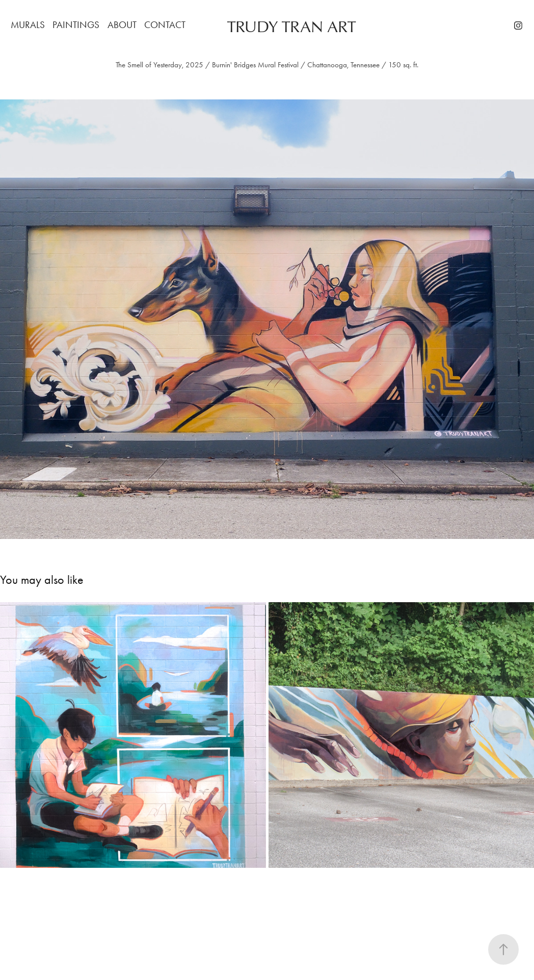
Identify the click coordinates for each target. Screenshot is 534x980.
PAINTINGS (76, 25)
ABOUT (122, 25)
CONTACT (165, 25)
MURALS (28, 25)
